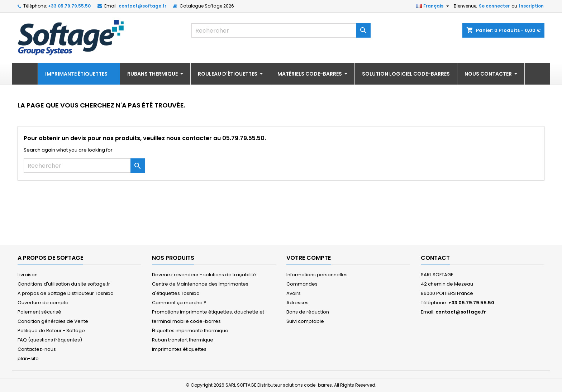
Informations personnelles (317, 275)
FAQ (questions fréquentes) (50, 340)
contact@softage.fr (142, 6)
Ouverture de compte (43, 303)
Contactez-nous (37, 349)
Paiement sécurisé (39, 312)
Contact (435, 258)
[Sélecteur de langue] (434, 6)
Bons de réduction (308, 312)
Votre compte (309, 258)
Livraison (28, 275)
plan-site (28, 358)
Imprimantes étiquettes (179, 349)
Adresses (297, 303)
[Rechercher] (281, 30)
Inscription (531, 6)
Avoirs (294, 293)
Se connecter (494, 6)
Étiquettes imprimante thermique (190, 331)
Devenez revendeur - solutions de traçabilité (204, 275)
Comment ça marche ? (179, 303)
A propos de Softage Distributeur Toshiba (66, 293)
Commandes (302, 284)
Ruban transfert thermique (183, 340)
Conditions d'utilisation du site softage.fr (64, 284)
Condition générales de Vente (53, 321)
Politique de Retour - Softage (51, 331)
